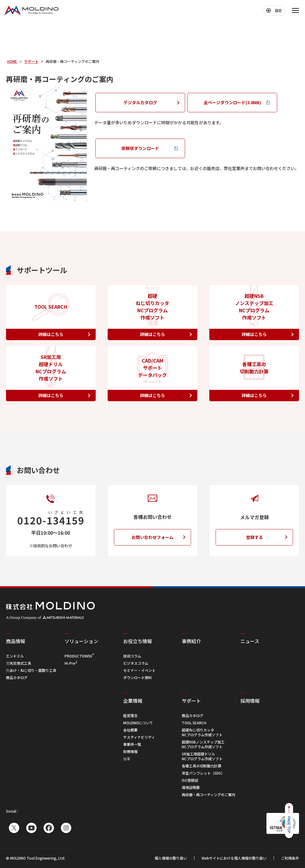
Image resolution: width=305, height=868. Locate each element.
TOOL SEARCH (194, 723)
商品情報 (16, 641)
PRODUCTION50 (79, 656)
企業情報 (133, 701)
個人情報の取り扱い (171, 858)
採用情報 (250, 701)
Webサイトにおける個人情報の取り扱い (234, 858)
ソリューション (81, 641)
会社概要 (130, 730)
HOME (12, 61)
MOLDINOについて (138, 723)
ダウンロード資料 (138, 677)
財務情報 (130, 751)
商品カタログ (17, 677)
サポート (31, 61)
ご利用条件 (290, 858)
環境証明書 (191, 787)
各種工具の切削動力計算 (202, 766)
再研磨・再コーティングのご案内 (209, 794)
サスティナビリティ (139, 737)
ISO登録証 (190, 780)
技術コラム (132, 656)
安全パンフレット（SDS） (203, 773)
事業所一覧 (132, 744)
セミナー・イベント (139, 670)
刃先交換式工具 (19, 663)
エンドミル (15, 656)
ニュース (250, 641)
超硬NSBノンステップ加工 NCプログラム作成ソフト (203, 744)
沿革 (127, 759)
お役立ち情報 (138, 641)
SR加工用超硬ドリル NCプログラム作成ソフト (202, 756)
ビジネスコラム (136, 663)
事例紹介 (191, 641)
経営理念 (130, 715)
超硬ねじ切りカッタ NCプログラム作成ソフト (202, 732)
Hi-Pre (71, 663)
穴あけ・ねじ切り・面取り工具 (31, 670)
